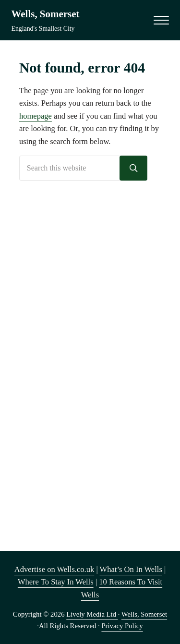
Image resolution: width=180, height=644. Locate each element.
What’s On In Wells (131, 569)
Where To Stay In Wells (56, 582)
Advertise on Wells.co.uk (54, 569)
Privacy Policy (122, 626)
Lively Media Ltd (92, 614)
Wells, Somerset (46, 14)
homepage (36, 116)
